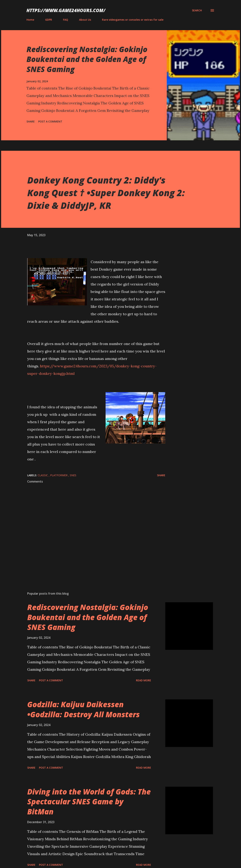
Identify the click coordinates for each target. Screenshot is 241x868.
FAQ (66, 20)
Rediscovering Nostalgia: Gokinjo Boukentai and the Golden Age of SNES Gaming (87, 59)
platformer (59, 475)
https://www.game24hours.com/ (66, 10)
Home (30, 20)
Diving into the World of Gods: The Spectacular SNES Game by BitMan (89, 802)
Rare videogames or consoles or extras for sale (133, 20)
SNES (73, 475)
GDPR (49, 20)
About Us (85, 20)
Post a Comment (50, 121)
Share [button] (31, 121)
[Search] (197, 10)
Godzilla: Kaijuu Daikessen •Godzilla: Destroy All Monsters (83, 709)
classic (43, 475)
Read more (144, 680)
